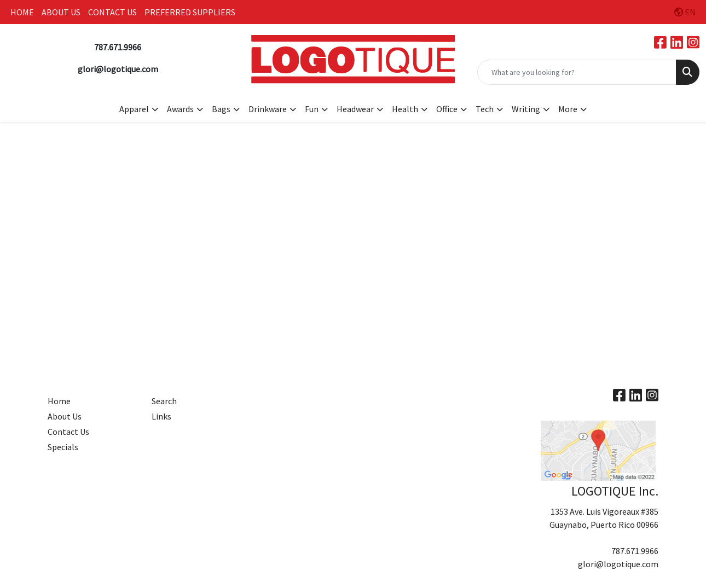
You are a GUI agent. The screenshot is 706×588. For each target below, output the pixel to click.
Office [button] (447, 109)
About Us (65, 416)
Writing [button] (526, 109)
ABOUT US (61, 12)
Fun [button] (312, 109)
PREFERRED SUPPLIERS (190, 12)
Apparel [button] (134, 109)
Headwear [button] (355, 109)
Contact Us (68, 432)
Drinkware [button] (268, 109)
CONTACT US (112, 12)
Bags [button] (221, 109)
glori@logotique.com (618, 564)
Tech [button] (485, 109)
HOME (22, 12)
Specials (63, 447)
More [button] (568, 109)
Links (161, 416)
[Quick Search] (577, 72)
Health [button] (405, 109)
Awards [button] (180, 109)
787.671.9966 (635, 551)
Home (59, 401)
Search (164, 401)
